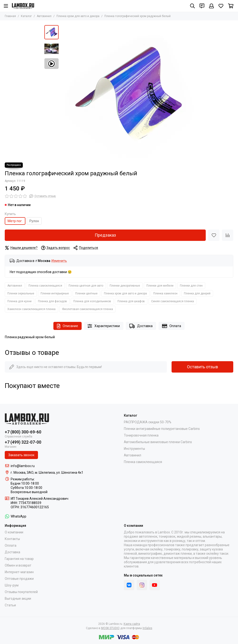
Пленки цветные (86, 293)
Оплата (172, 326)
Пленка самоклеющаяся (45, 286)
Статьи (10, 605)
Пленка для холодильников (92, 301)
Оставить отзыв (203, 367)
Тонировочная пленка (141, 435)
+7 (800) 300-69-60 (23, 432)
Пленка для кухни (19, 301)
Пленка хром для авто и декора (78, 16)
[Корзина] (231, 6)
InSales (147, 628)
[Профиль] (211, 6)
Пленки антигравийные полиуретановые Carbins (162, 429)
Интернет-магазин (19, 572)
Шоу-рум (12, 585)
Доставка (141, 326)
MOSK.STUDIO (110, 628)
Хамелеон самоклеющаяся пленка (31, 309)
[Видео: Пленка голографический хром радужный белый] (51, 64)
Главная (10, 16)
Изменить (59, 261)
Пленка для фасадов (52, 301)
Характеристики (104, 326)
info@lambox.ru (23, 466)
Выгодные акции (18, 599)
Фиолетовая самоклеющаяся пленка (87, 309)
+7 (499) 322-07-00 (23, 442)
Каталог (26, 16)
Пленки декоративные (125, 286)
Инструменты (134, 449)
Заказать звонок (21, 455)
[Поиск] (192, 6)
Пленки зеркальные (21, 293)
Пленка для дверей (197, 293)
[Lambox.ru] (23, 6)
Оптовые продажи (19, 579)
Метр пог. (15, 221)
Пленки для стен (191, 286)
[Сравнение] (228, 235)
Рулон (34, 221)
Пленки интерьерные (55, 293)
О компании (14, 532)
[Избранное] (221, 6)
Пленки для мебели (160, 286)
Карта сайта (132, 624)
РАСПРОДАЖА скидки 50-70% (148, 422)
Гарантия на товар (19, 559)
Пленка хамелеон (165, 293)
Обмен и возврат (18, 565)
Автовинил (44, 16)
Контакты (12, 539)
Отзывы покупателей (21, 592)
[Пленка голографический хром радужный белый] (127, 91)
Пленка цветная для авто (86, 286)
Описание (68, 326)
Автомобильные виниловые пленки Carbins (158, 442)
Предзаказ (105, 235)
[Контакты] (202, 6)
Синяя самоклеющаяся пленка (173, 301)
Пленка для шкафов (131, 301)
